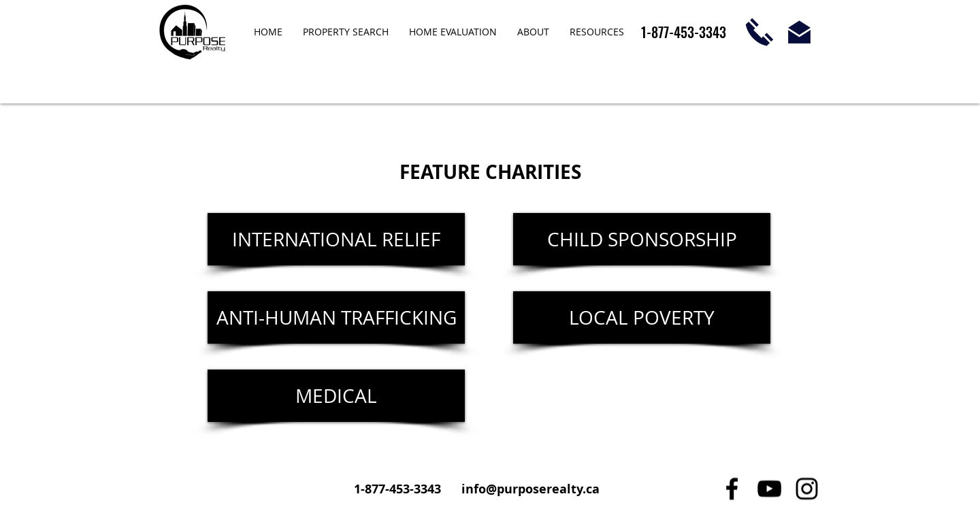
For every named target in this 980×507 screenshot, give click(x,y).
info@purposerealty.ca (530, 489)
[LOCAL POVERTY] (642, 317)
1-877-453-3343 (399, 489)
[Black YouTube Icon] (769, 489)
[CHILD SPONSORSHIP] (642, 239)
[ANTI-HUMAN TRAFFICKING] (336, 317)
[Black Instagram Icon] (807, 489)
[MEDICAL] (336, 396)
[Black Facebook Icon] (732, 489)
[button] (533, 32)
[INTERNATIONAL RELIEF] (336, 239)
